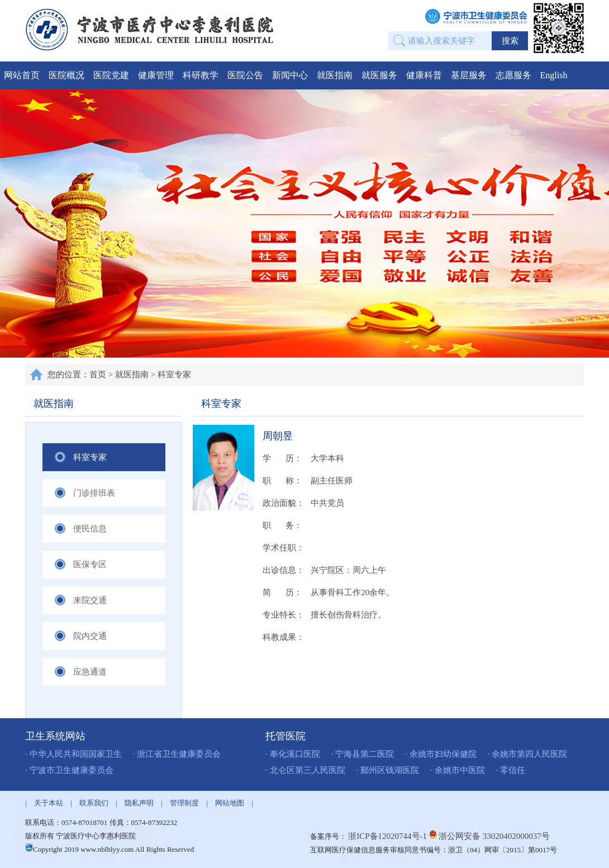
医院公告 (245, 75)
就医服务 (379, 75)
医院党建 (111, 75)
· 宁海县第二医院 (363, 754)
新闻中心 (290, 75)
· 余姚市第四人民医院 (528, 754)
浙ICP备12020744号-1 (389, 836)
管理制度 (184, 803)
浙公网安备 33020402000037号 (494, 836)
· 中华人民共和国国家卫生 (73, 754)
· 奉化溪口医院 (293, 754)
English (554, 75)
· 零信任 (511, 770)
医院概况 (66, 75)
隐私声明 (139, 803)
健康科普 (424, 75)
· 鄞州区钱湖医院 (388, 770)
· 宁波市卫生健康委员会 (69, 770)
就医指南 (335, 75)
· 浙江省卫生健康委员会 (177, 754)
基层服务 (469, 75)
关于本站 (49, 803)
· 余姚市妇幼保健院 (441, 754)
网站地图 (230, 803)
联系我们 (94, 803)
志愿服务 (513, 75)
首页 (98, 374)
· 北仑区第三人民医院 (305, 770)
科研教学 (201, 75)
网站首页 (22, 75)
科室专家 (174, 374)
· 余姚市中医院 (458, 770)
